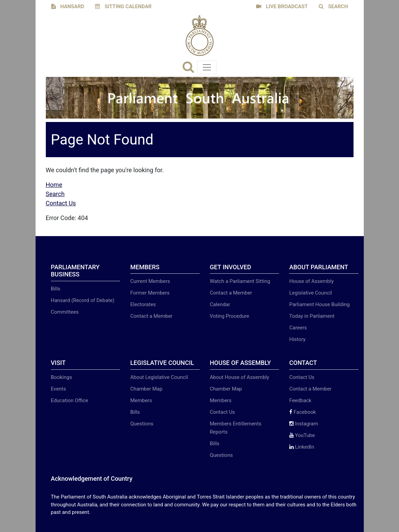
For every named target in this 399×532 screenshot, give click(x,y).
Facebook (303, 412)
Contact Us (61, 203)
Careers (298, 328)
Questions (142, 424)
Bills (56, 289)
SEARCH (333, 6)
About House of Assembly (240, 377)
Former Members (150, 293)
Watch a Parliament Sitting (240, 281)
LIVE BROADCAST (282, 6)
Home (54, 185)
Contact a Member (151, 316)
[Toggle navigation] (207, 67)
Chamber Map (146, 389)
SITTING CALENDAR (123, 6)
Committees (65, 312)
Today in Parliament (312, 316)
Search (55, 194)
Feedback (300, 400)
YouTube (302, 435)
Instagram (304, 424)
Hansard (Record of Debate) (83, 300)
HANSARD (68, 6)
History (297, 339)
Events (58, 389)
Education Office (70, 400)
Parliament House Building (320, 304)
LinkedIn (302, 447)
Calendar (220, 304)
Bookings (62, 377)
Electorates (143, 304)
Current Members (150, 281)
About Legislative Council (159, 377)
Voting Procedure (230, 316)
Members (141, 400)
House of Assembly (311, 281)
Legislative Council (311, 293)
